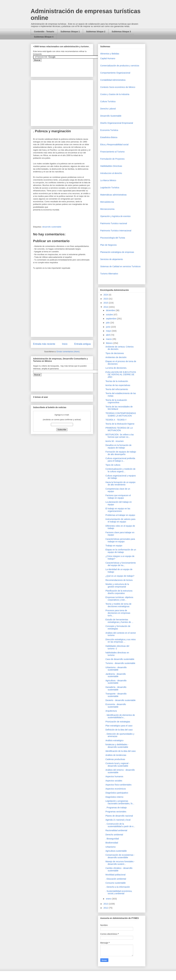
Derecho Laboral (108, 109)
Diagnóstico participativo (117, 793)
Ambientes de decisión (116, 357)
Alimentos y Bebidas (110, 54)
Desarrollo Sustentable (111, 116)
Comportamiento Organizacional (115, 73)
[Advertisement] (9, 915)
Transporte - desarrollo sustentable (116, 695)
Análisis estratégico (114, 740)
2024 (106, 295)
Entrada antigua (82, 344)
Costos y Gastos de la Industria (115, 94)
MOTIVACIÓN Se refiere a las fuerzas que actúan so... (120, 436)
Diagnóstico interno (114, 797)
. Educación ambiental (116, 879)
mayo (109, 331)
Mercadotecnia (107, 202)
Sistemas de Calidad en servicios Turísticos (120, 266)
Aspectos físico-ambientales (118, 785)
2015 (106, 303)
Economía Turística (109, 130)
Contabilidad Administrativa (113, 80)
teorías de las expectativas (118, 385)
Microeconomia (107, 209)
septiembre (111, 319)
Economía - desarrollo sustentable (116, 706)
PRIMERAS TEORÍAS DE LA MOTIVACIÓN (119, 429)
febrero (110, 343)
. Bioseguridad (112, 839)
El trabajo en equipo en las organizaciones (118, 510)
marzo (109, 339)
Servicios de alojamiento (112, 259)
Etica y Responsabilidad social (114, 145)
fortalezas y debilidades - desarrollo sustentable (117, 746)
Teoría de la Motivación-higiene (120, 424)
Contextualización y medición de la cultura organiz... (120, 470)
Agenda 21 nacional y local (118, 820)
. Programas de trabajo (116, 808)
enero (109, 899)
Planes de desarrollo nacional (119, 816)
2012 (106, 908)
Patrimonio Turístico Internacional (116, 231)
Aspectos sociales (114, 781)
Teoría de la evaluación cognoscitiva (116, 401)
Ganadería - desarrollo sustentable (116, 688)
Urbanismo (110, 847)
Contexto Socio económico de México (118, 87)
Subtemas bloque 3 (121, 32)
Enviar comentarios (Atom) (68, 352)
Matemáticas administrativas (114, 195)
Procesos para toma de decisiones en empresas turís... (118, 613)
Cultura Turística (108, 101)
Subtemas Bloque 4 (44, 37)
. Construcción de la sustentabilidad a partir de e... (120, 825)
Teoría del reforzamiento (117, 389)
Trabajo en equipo (114, 546)
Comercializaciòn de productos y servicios (120, 66)
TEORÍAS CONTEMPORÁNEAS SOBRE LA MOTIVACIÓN (121, 414)
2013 (106, 904)
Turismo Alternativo (109, 274)
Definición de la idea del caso (119, 730)
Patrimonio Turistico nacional (114, 223)
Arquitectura (111, 711)
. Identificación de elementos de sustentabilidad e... (120, 716)
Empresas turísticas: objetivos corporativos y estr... (119, 599)
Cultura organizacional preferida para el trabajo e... (120, 460)
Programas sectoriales (116, 812)
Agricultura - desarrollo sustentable (116, 682)
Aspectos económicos (116, 789)
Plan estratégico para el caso (119, 726)
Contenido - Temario (44, 32)
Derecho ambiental (114, 835)
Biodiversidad (112, 843)
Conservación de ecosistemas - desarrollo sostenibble (120, 856)
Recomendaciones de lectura (119, 580)
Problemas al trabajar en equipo (120, 515)
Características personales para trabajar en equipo (120, 540)
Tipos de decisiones (115, 353)
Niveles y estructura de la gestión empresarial (117, 585)
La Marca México (108, 180)
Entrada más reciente (44, 344)
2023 (106, 299)
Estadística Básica (109, 137)
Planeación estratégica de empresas (117, 252)
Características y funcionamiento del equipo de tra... (121, 564)
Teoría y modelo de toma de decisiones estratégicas (118, 605)
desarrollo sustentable (52, 227)
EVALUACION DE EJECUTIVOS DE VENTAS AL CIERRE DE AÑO (121, 375)
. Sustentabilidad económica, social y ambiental (119, 892)
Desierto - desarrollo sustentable (120, 700)
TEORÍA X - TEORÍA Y (116, 420)
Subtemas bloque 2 (96, 32)
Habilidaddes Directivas (111, 166)
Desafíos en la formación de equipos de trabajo (118, 446)
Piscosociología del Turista (113, 238)
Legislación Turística (110, 188)
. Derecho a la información (118, 887)
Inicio (65, 344)
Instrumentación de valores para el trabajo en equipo (120, 520)
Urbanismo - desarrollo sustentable (116, 669)
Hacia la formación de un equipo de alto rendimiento (120, 483)
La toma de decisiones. (116, 368)
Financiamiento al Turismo (112, 152)
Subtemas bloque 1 (70, 32)
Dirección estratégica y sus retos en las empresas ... (120, 641)
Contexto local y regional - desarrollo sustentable (117, 765)
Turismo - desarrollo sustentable (120, 663)
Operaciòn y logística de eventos (115, 216)
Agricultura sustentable (116, 851)
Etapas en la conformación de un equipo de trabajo (121, 551)
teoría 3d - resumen (114, 441)
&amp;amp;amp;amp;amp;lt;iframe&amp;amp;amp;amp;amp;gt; (67, 68)
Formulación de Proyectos (112, 159)
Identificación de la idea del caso (120, 751)
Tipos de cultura (113, 465)
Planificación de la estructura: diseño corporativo (119, 592)
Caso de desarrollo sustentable (120, 659)
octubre (110, 315)
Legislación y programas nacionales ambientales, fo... (120, 802)
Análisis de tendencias (116, 755)
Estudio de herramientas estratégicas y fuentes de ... (119, 621)
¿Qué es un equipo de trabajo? (120, 576)
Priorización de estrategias (118, 722)
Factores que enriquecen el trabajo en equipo (118, 497)
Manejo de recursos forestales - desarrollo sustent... (120, 863)
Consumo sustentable (115, 883)
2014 (106, 307)
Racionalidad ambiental (116, 830)
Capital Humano (108, 58)
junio (108, 327)
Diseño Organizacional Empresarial (117, 123)
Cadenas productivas (115, 759)
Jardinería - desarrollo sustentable (116, 675)
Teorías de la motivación (117, 381)
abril (108, 335)
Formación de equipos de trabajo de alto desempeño (121, 453)
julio (108, 323)
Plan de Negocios (109, 245)
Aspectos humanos (114, 776)
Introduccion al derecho (111, 173)
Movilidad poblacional (115, 875)
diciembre (111, 310)
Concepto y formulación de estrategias (118, 627)
